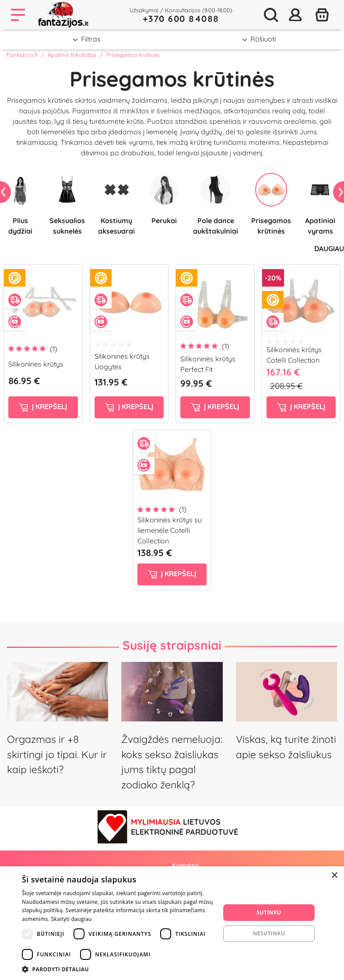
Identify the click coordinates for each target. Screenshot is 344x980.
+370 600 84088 (181, 19)
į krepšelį (43, 407)
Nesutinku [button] (269, 933)
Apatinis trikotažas (72, 55)
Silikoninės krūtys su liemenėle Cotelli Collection (170, 530)
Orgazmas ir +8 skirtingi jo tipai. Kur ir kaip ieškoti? (57, 754)
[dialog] (172, 923)
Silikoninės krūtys (36, 364)
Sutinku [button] (269, 912)
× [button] (334, 876)
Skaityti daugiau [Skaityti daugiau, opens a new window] (72, 919)
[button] (118, 969)
